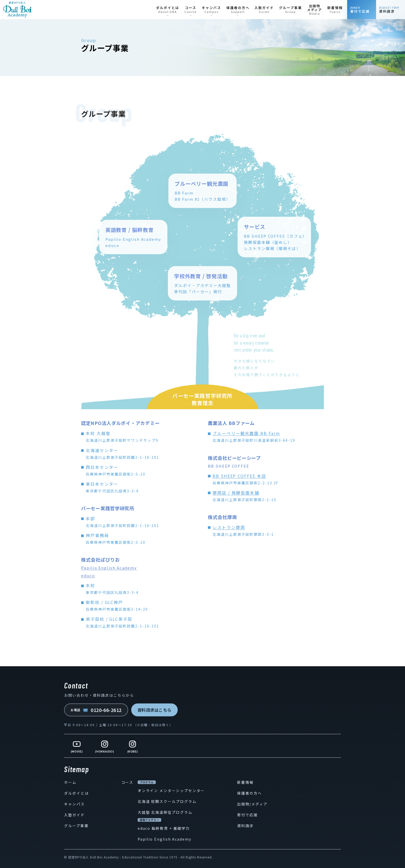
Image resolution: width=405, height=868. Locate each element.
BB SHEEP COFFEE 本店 (239, 476)
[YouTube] (77, 746)
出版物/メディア (252, 804)
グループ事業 (76, 826)
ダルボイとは (76, 793)
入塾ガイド (74, 815)
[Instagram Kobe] (133, 746)
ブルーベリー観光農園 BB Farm (246, 433)
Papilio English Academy (109, 568)
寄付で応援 (247, 815)
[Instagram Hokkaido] (105, 746)
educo (88, 575)
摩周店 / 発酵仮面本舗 (236, 493)
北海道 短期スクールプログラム (167, 801)
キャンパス (74, 804)
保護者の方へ (250, 793)
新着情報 (245, 782)
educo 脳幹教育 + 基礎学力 (164, 828)
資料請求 (245, 826)
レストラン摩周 (229, 527)
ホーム (70, 782)
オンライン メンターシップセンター (171, 791)
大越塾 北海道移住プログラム (165, 812)
